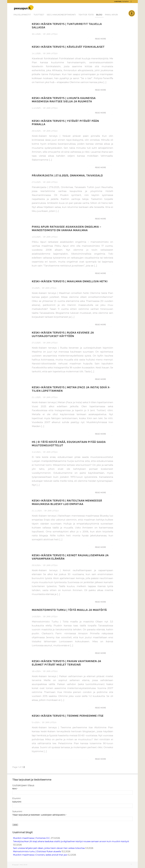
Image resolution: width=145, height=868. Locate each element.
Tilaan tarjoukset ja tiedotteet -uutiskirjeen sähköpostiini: (39, 815)
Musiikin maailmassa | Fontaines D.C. (32, 838)
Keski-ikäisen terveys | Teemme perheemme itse (68, 716)
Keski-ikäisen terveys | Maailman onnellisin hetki (70, 281)
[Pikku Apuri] (24, 8)
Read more (100, 39)
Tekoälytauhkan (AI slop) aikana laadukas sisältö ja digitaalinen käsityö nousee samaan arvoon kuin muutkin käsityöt (71, 841)
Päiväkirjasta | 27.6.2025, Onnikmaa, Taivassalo (67, 176)
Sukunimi (17, 802)
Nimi (15, 789)
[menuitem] (22, 15)
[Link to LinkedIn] (131, 2)
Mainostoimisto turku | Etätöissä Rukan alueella (37, 851)
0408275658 (118, 2)
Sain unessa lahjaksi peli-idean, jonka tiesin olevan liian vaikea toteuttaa (49, 848)
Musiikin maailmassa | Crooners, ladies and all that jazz (40, 855)
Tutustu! (125, 2)
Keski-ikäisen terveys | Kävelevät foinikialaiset (68, 47)
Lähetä (15, 825)
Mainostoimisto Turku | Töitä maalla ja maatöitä (69, 610)
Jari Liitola (52, 34)
